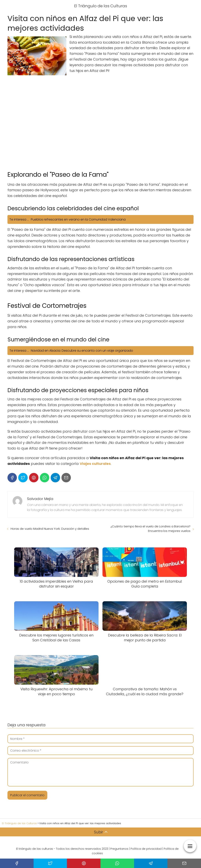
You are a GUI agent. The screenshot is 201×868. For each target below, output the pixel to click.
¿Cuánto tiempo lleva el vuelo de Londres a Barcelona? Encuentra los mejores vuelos (150, 529)
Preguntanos (119, 849)
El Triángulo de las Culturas (101, 6)
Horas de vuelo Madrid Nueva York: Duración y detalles (50, 529)
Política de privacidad (146, 849)
